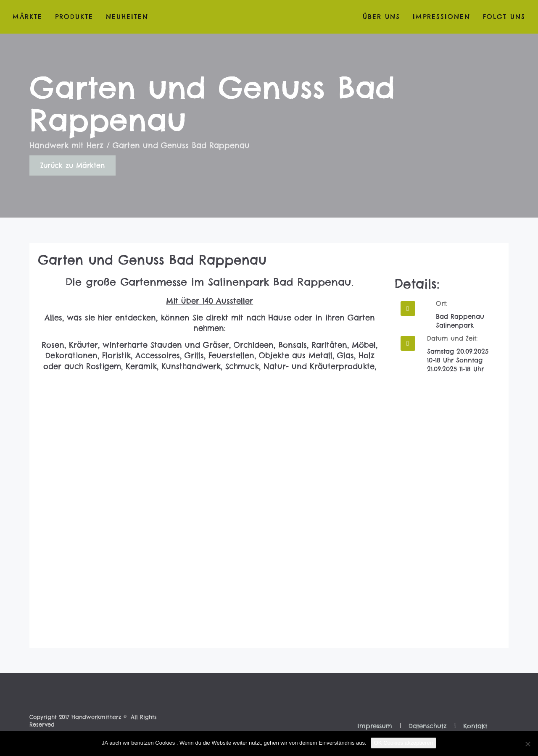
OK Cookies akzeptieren (403, 743)
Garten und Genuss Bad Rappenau (152, 260)
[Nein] (527, 744)
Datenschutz (428, 726)
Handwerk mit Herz (66, 146)
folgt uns (504, 17)
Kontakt (475, 726)
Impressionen (442, 17)
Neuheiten (127, 17)
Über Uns (381, 17)
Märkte (28, 17)
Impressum (375, 726)
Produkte (74, 17)
